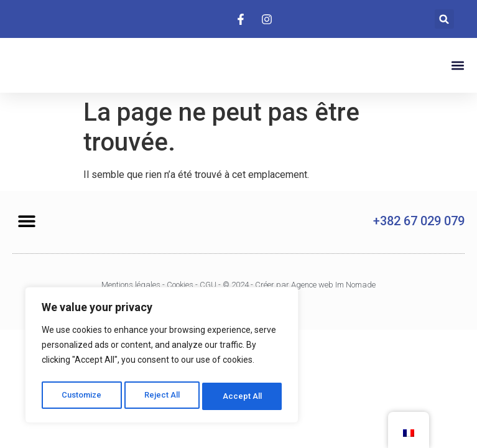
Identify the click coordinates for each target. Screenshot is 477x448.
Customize (82, 396)
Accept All (243, 396)
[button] (444, 44)
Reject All (164, 396)
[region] (162, 358)
